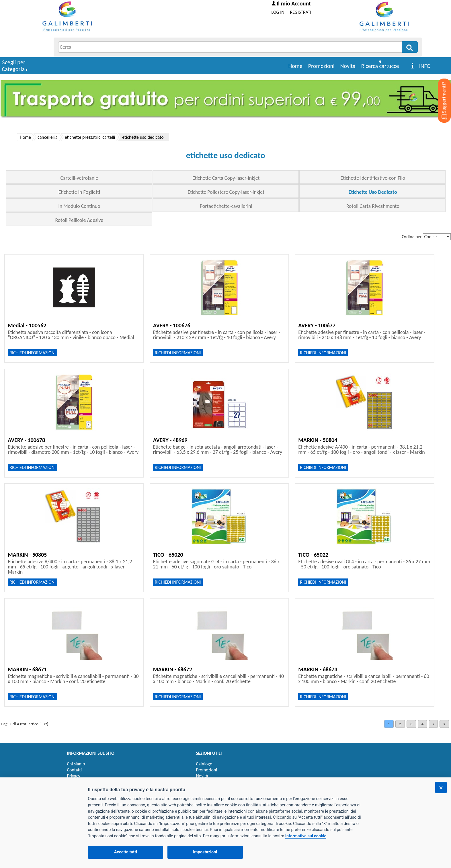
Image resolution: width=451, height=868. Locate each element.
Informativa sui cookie (306, 836)
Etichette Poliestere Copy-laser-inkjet (226, 192)
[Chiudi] (441, 787)
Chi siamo (76, 764)
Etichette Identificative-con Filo (373, 178)
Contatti (75, 770)
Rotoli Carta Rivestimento (373, 206)
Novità (348, 66)
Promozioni (321, 66)
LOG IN (278, 12)
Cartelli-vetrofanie (79, 178)
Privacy (74, 776)
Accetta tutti (126, 852)
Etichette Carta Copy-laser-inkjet (226, 178)
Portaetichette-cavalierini (226, 206)
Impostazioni (205, 852)
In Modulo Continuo (79, 206)
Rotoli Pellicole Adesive (79, 220)
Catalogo (204, 764)
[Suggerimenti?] (440, 92)
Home (295, 66)
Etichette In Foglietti (79, 192)
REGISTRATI (301, 12)
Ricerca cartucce (380, 66)
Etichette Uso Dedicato (373, 192)
